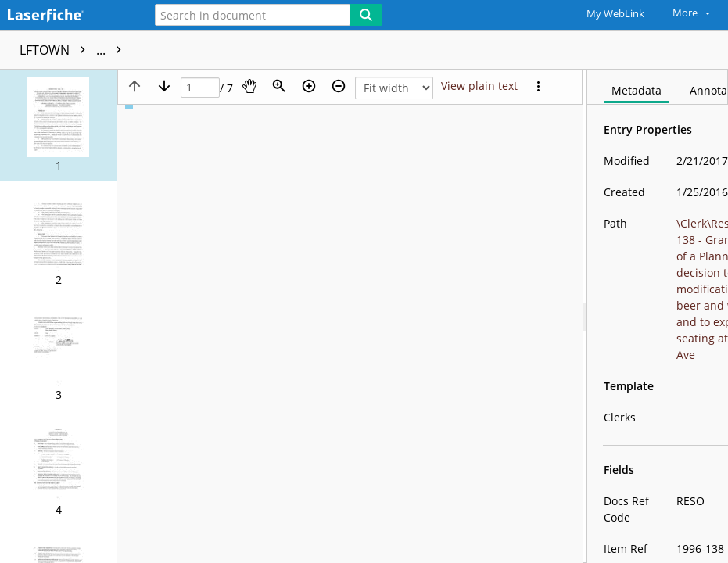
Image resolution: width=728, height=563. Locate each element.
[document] (658, 316)
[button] (58, 125)
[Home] (66, 16)
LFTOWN (74, 50)
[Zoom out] (339, 86)
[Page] (200, 88)
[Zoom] (279, 86)
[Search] (366, 15)
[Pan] (249, 86)
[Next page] (164, 86)
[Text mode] (479, 86)
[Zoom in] (309, 86)
